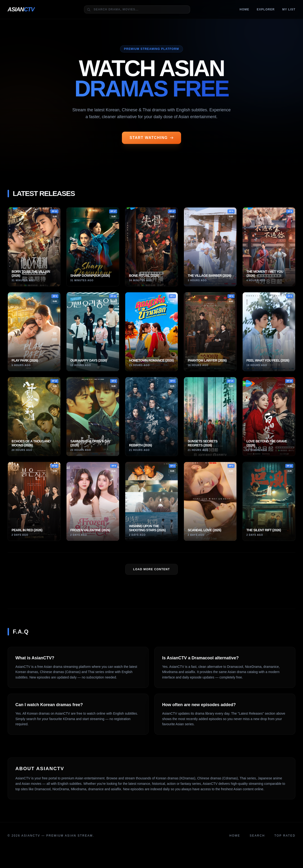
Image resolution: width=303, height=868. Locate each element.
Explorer (266, 9)
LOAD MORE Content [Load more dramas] (151, 569)
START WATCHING (152, 138)
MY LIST (289, 9)
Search (257, 836)
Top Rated (285, 836)
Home (244, 9)
